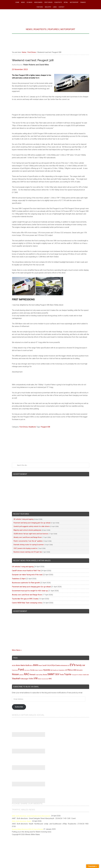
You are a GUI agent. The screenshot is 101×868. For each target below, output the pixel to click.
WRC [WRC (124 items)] (50, 679)
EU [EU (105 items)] (69, 665)
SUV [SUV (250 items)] (57, 674)
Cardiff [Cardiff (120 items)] (45, 665)
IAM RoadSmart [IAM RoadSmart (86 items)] (54, 670)
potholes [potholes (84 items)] (22, 675)
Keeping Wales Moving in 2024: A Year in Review (27, 829)
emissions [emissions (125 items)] (64, 665)
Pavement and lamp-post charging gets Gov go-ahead (32, 523)
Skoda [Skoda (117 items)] (45, 675)
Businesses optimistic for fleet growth (26, 583)
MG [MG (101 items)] (72, 670)
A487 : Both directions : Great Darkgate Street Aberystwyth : (31, 816)
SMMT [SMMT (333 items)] (51, 674)
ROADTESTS (40, 29)
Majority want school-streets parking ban (27, 530)
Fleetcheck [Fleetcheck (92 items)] (15, 670)
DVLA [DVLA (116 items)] (49, 665)
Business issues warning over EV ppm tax (28, 552)
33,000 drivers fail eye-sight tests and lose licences (31, 534)
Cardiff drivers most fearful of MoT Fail (26, 571)
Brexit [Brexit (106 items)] (40, 665)
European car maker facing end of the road (27, 575)
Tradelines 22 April (19, 579)
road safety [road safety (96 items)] (39, 675)
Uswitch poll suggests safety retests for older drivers (32, 526)
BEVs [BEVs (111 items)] (31, 665)
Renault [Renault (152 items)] (33, 675)
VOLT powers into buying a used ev (25, 548)
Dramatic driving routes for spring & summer (29, 545)
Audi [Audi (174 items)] (27, 665)
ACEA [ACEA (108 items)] (14, 665)
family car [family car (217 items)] (81, 665)
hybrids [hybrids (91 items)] (41, 670)
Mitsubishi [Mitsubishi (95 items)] (80, 670)
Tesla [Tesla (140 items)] (62, 675)
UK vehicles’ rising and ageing (23, 519)
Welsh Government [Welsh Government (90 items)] (43, 679)
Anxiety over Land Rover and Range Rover (28, 537)
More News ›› (17, 650)
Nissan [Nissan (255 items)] (15, 674)
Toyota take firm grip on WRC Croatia (25, 599)
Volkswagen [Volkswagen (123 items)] (24, 679)
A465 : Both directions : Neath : (22, 821)
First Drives (24, 427)
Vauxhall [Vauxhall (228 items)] (16, 678)
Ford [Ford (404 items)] (21, 670)
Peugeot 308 (45, 427)
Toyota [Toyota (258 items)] (68, 674)
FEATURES (53, 29)
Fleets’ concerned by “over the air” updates (28, 541)
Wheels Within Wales (51, 17)
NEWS (29, 29)
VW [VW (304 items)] (36, 678)
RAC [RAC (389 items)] (27, 674)
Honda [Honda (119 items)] (32, 670)
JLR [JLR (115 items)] (66, 670)
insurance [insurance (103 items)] (62, 670)
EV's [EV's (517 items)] (73, 665)
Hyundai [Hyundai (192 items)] (47, 670)
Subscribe (19, 707)
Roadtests (32, 427)
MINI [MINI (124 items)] (75, 670)
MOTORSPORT (68, 29)
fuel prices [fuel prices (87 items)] (27, 670)
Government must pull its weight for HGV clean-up (30, 591)
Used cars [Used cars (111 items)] (86, 675)
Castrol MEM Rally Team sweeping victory (27, 603)
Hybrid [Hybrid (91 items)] (37, 670)
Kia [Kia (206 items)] (69, 670)
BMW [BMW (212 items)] (36, 665)
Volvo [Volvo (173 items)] (31, 679)
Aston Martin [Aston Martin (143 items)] (20, 665)
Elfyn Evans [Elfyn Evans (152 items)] (56, 665)
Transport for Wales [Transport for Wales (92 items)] (77, 675)
